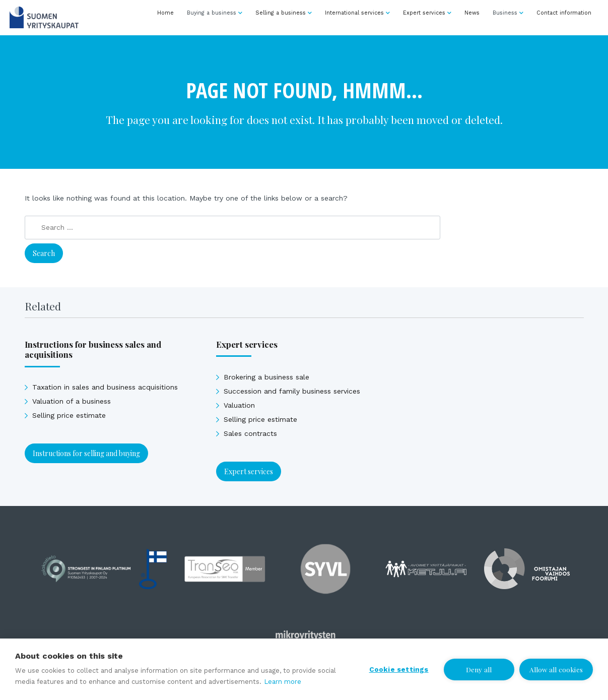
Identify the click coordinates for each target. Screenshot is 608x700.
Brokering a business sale (266, 377)
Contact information (564, 13)
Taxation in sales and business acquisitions (105, 387)
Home (165, 13)
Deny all (479, 669)
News (472, 13)
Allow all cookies (556, 669)
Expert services (424, 13)
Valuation (239, 405)
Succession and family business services (292, 391)
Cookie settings (399, 669)
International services (354, 13)
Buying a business (212, 13)
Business (505, 13)
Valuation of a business (72, 401)
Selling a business (281, 13)
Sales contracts (250, 433)
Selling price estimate (69, 415)
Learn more (283, 682)
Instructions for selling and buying (86, 453)
